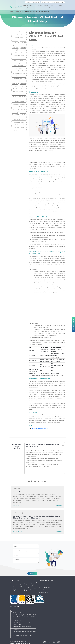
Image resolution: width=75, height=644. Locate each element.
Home (24, 5)
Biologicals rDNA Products (19, 104)
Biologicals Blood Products (19, 102)
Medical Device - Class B (19, 122)
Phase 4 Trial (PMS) (19, 86)
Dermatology (23, 42)
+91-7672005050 (33, 2)
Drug (23, 45)
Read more (59, 505)
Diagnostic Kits (15, 45)
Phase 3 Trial (23, 84)
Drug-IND (14, 112)
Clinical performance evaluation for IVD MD (19, 76)
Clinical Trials (23, 32)
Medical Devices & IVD (45, 587)
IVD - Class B (15, 114)
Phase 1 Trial (23, 81)
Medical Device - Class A (19, 120)
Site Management (19, 63)
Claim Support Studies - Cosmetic (19, 71)
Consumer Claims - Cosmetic (19, 35)
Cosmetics (15, 42)
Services (40, 7)
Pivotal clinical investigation (19, 91)
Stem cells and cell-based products (19, 96)
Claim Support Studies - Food (19, 73)
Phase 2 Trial (15, 84)
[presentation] (25, 566)
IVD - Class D (15, 117)
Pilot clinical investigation (19, 89)
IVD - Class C (23, 114)
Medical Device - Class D (19, 127)
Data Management (22, 50)
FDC (15, 81)
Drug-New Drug (23, 112)
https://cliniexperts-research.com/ (41, 428)
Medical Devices (15, 48)
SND (19, 94)
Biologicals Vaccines (19, 107)
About (46, 5)
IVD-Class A (23, 117)
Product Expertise (30, 7)
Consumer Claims (19, 37)
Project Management (19, 58)
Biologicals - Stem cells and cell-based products (19, 99)
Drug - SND (15, 109)
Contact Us (60, 7)
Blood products (19, 68)
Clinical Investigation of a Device (19, 78)
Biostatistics (23, 48)
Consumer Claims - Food (19, 40)
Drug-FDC (23, 109)
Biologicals (15, 32)
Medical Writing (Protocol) (19, 55)
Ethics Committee (19, 53)
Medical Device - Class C (19, 125)
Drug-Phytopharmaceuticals (19, 130)
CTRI (14, 50)
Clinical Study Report (19, 60)
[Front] (16, 7)
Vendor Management (19, 66)
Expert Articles (51, 7)
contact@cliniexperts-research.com (53, 2)
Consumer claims (43, 592)
